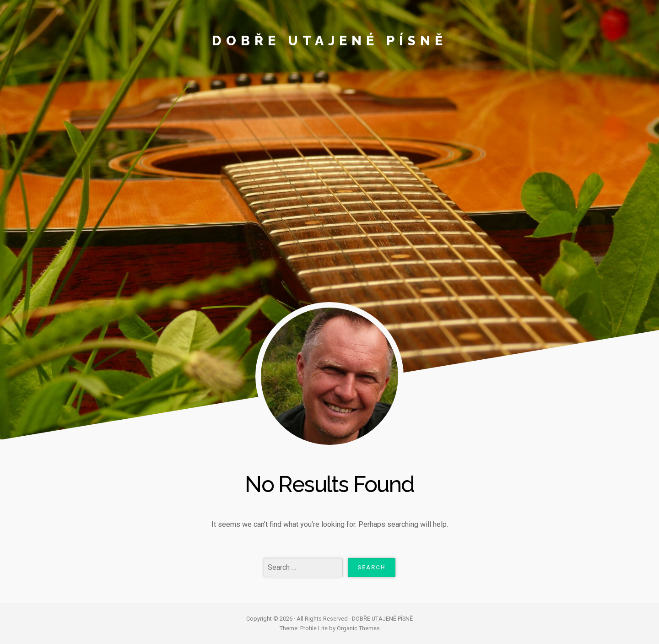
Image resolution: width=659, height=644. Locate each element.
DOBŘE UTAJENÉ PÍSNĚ (329, 41)
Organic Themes (358, 628)
